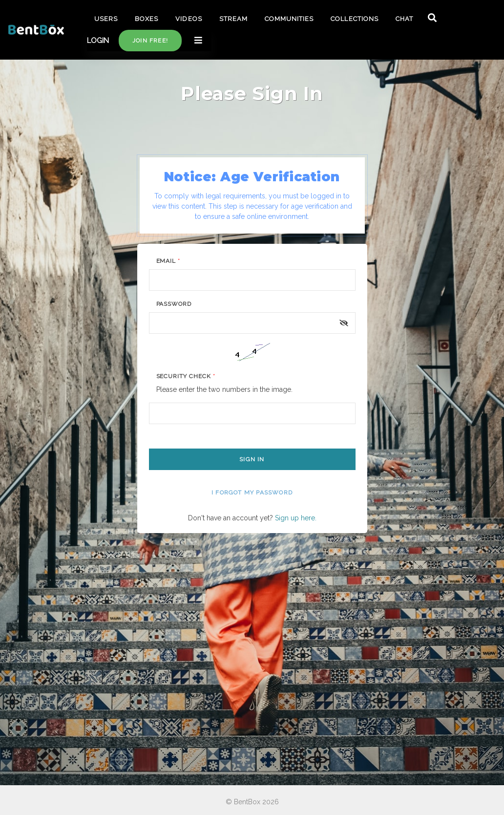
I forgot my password (252, 493)
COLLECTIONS (354, 19)
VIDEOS (189, 19)
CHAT (404, 19)
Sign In (252, 459)
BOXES (147, 19)
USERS (106, 19)
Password (174, 304)
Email (168, 261)
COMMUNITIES (289, 19)
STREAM (233, 19)
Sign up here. (296, 518)
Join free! (150, 41)
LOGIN (98, 41)
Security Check (186, 376)
